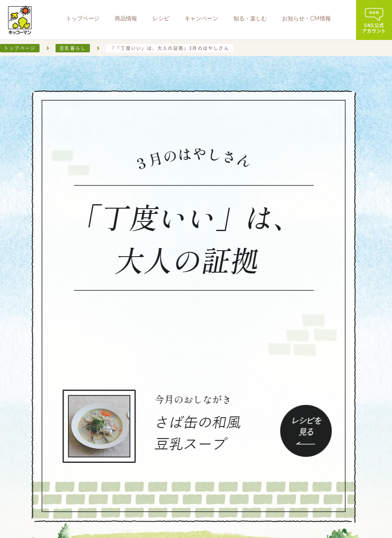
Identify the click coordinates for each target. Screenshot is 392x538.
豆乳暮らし (73, 48)
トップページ (20, 48)
